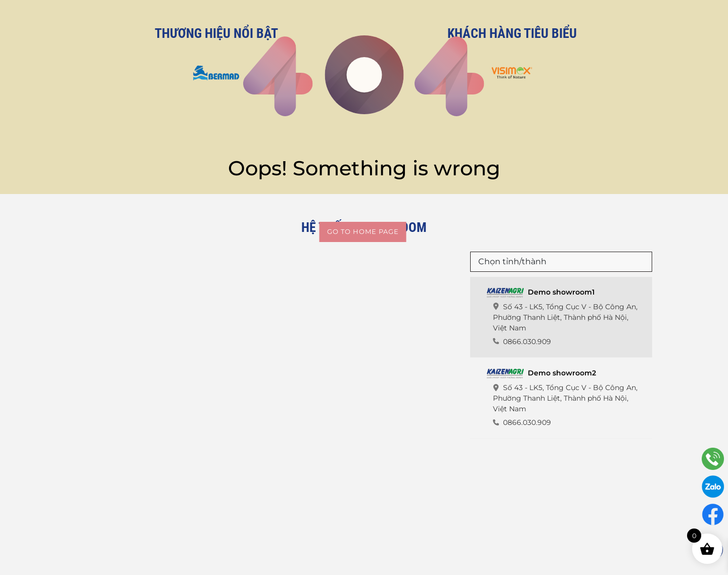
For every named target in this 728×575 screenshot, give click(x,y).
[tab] (561, 317)
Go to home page (363, 231)
